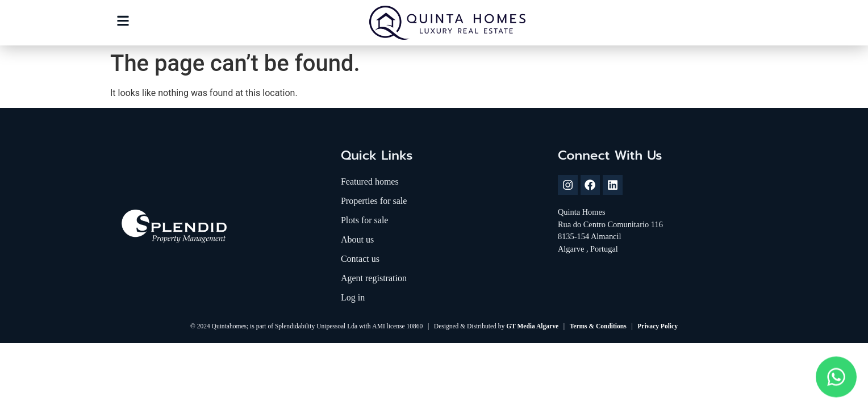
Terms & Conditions (598, 326)
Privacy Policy (658, 326)
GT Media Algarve (532, 326)
